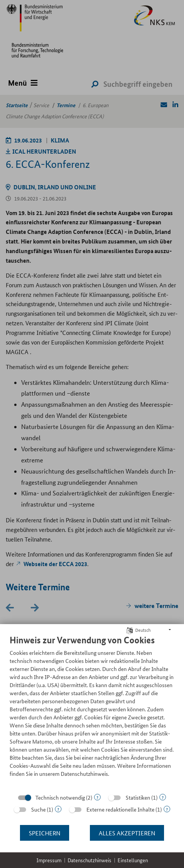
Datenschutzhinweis (90, 860)
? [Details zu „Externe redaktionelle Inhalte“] (167, 809)
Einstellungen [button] (133, 860)
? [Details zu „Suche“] (58, 809)
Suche (38, 809)
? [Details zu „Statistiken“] (163, 797)
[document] (92, 712)
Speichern (45, 833)
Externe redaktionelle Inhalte (120, 809)
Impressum (49, 860)
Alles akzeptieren (127, 833)
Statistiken (138, 797)
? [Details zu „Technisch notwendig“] (97, 797)
